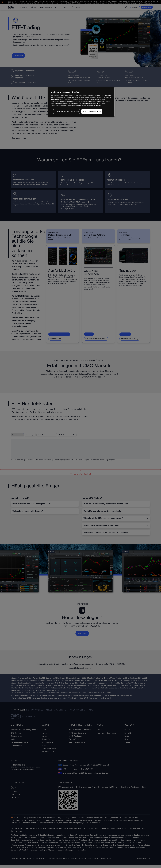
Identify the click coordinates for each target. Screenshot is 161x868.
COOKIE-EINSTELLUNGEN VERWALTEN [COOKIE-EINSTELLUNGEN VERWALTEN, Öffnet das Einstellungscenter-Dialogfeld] (67, 111)
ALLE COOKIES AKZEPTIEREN (92, 111)
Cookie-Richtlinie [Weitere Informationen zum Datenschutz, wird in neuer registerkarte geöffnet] (96, 106)
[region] (81, 102)
